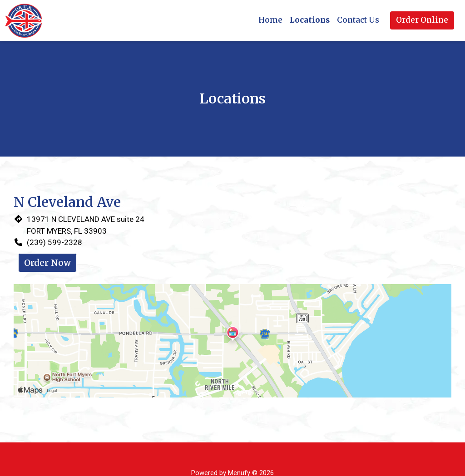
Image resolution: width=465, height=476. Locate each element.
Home (270, 20)
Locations (310, 20)
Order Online (422, 20)
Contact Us (358, 20)
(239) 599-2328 (54, 242)
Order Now (47, 263)
